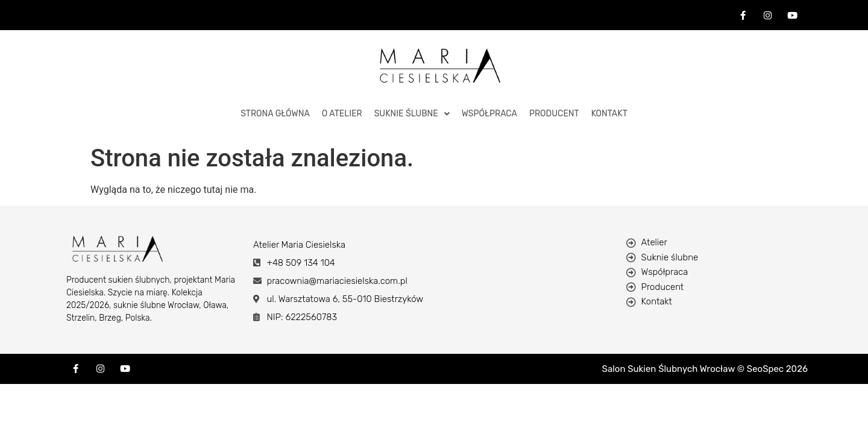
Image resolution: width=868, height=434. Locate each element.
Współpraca (489, 114)
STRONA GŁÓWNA (275, 114)
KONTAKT (609, 114)
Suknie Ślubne (412, 114)
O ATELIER (342, 114)
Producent (554, 114)
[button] (412, 114)
